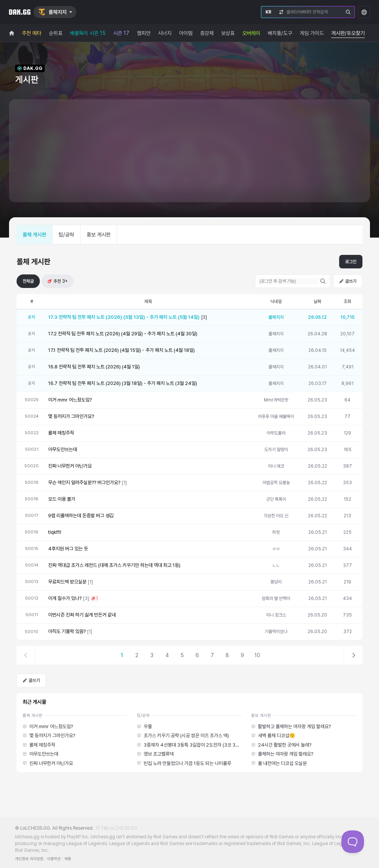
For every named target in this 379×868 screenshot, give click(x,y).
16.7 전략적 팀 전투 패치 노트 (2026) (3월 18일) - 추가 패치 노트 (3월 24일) (123, 383)
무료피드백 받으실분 (67, 582)
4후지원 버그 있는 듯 (68, 549)
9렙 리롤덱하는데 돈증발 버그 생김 (81, 516)
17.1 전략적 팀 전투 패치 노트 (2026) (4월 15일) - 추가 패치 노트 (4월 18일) (121, 350)
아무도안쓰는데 (63, 449)
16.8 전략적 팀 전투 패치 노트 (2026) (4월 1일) (94, 367)
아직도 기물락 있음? (67, 631)
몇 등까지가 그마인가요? (71, 416)
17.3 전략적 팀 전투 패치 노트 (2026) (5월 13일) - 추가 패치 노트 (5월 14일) (124, 317)
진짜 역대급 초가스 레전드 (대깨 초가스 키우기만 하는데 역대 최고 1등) (114, 565)
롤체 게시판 (34, 235)
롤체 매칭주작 (61, 433)
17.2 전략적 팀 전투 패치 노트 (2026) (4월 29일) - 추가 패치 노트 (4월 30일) (123, 334)
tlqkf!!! (55, 532)
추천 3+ (58, 281)
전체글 (28, 281)
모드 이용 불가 (62, 499)
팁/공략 (66, 235)
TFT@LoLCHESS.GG (116, 828)
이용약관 (54, 859)
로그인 (351, 262)
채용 (68, 859)
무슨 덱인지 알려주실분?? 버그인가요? (84, 482)
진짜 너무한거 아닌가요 (70, 466)
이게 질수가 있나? (65, 598)
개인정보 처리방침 (29, 859)
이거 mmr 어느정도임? (70, 400)
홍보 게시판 (99, 235)
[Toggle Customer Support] (353, 842)
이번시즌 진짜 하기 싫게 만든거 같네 (82, 615)
